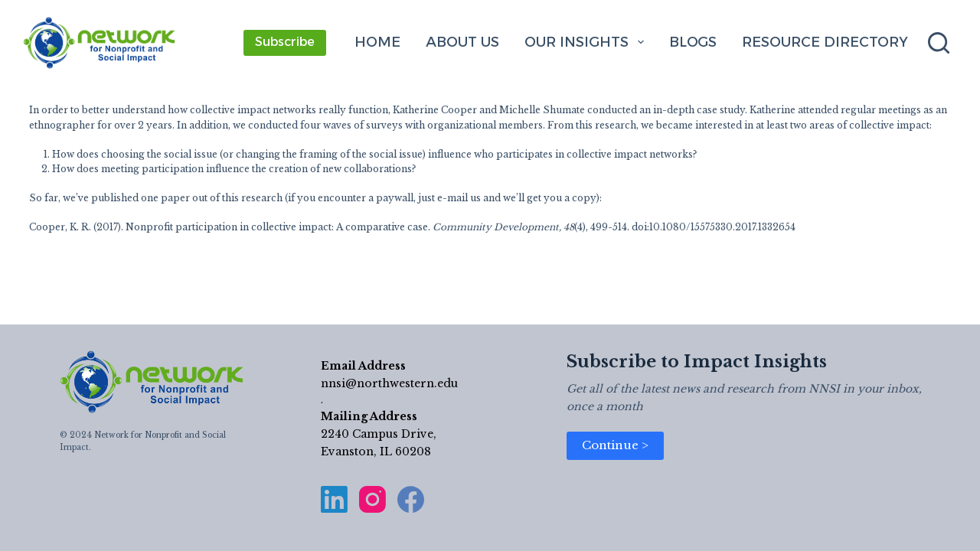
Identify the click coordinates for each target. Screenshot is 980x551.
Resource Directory (825, 42)
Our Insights (587, 42)
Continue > (615, 445)
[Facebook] (411, 499)
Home (377, 42)
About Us (462, 42)
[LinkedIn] (334, 499)
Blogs (693, 42)
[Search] (939, 43)
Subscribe (285, 42)
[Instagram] (372, 499)
